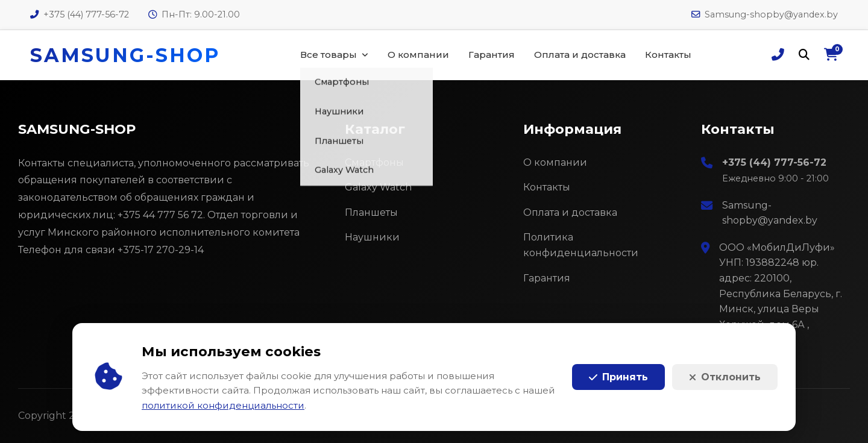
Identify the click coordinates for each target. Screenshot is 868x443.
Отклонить (725, 377)
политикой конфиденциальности (223, 405)
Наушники (372, 237)
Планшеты (371, 212)
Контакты (668, 55)
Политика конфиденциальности (581, 245)
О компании (418, 55)
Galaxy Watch (378, 187)
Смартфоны (374, 162)
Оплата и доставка (580, 55)
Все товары (329, 55)
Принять (618, 377)
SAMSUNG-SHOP (125, 55)
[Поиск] (804, 55)
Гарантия (492, 55)
